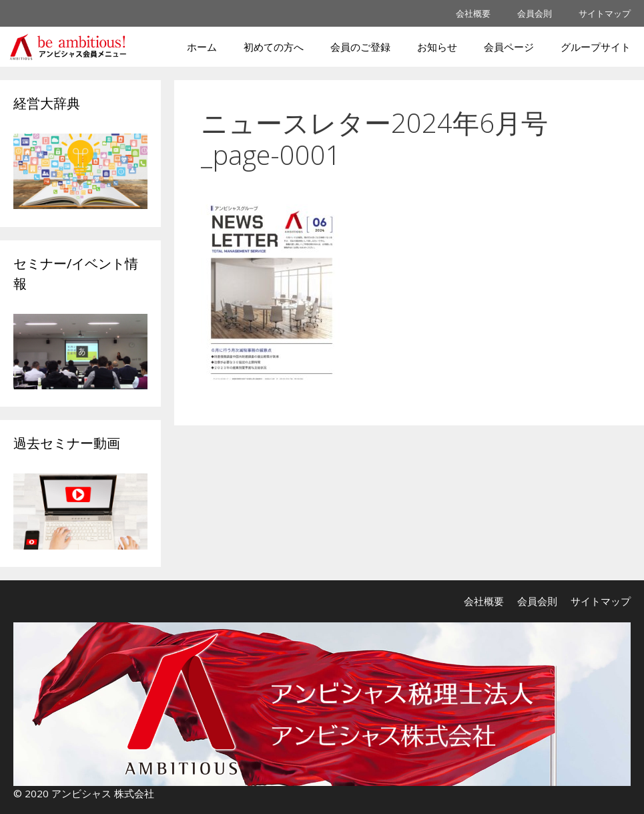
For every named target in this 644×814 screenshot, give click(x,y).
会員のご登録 (360, 47)
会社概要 (473, 13)
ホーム (202, 47)
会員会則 (535, 13)
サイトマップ (605, 13)
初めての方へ (274, 47)
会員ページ (509, 47)
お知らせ (437, 47)
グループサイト (596, 47)
